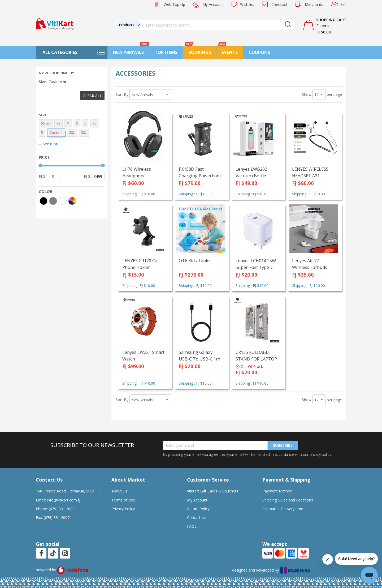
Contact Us (197, 518)
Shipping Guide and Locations (288, 500)
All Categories (60, 52)
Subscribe (283, 445)
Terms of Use (123, 500)
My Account (213, 4)
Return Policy (198, 509)
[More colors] (72, 201)
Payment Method (277, 491)
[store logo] (55, 23)
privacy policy (320, 454)
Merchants (314, 4)
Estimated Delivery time (283, 509)
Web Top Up (174, 4)
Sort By (122, 94)
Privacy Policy (123, 509)
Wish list (247, 4)
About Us (119, 491)
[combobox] (219, 25)
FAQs (192, 526)
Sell (343, 4)
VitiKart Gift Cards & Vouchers (213, 491)
